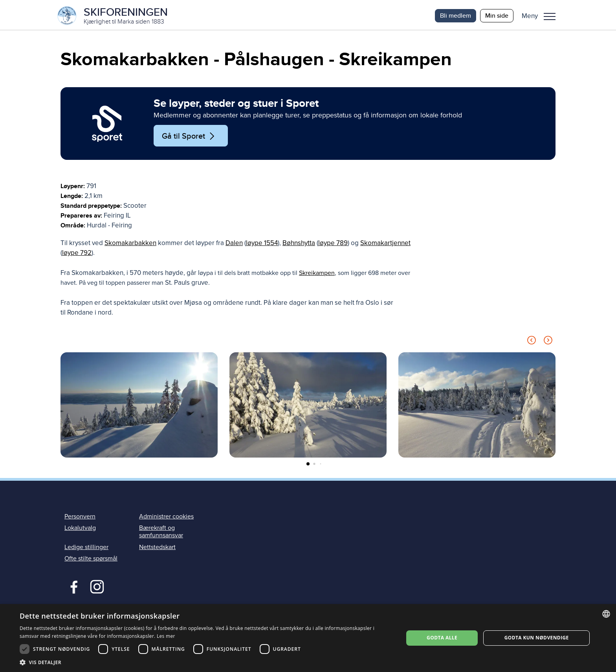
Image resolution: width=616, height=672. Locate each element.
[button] (542, 16)
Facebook (72, 588)
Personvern (80, 518)
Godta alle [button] (442, 638)
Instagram (97, 588)
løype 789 (333, 245)
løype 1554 (262, 245)
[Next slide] (548, 343)
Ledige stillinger (86, 549)
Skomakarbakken (130, 245)
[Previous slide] (532, 343)
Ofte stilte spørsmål (91, 560)
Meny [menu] (550, 16)
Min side (497, 16)
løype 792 (77, 255)
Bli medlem (456, 16)
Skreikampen (317, 275)
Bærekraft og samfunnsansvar (161, 534)
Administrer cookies (166, 518)
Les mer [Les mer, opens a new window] (166, 636)
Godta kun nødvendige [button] (537, 638)
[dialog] (308, 638)
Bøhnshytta (299, 245)
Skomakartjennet (385, 245)
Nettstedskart (157, 549)
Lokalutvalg (80, 530)
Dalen (234, 245)
